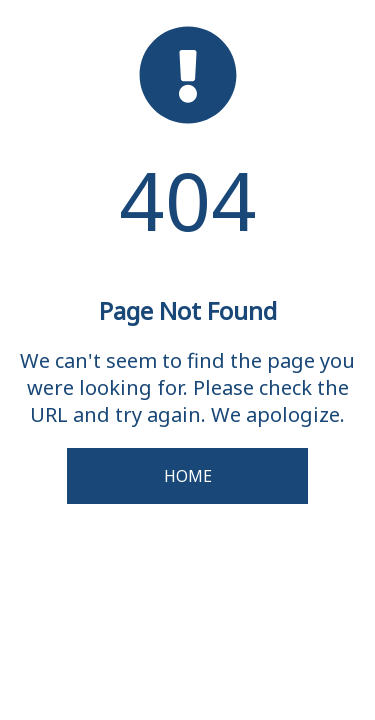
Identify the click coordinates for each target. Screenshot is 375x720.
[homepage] (188, 119)
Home (188, 476)
